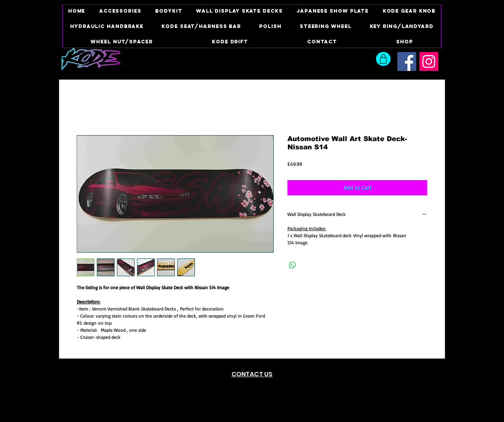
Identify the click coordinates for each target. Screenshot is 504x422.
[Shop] (383, 59)
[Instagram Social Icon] (429, 61)
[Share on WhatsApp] (293, 265)
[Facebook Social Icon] (407, 61)
